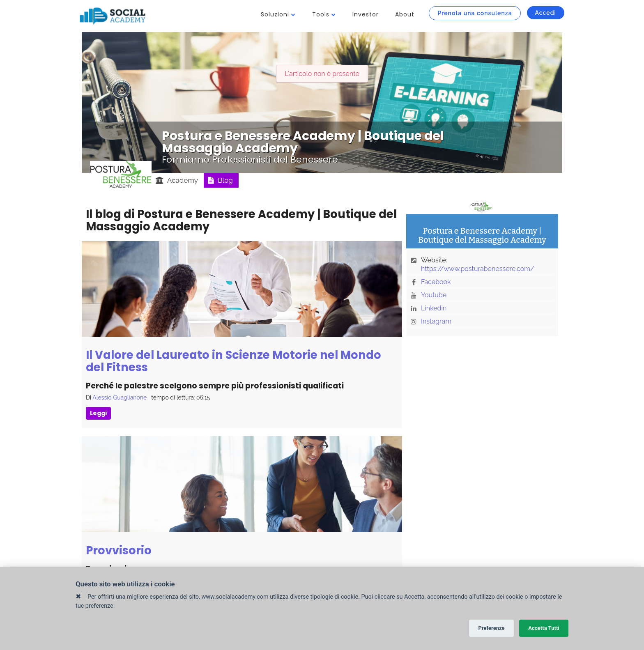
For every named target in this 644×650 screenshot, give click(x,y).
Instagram (436, 321)
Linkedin (434, 308)
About (405, 14)
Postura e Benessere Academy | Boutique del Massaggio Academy (303, 142)
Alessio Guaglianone (120, 397)
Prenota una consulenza (475, 13)
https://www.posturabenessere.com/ (478, 269)
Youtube (434, 295)
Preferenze (491, 628)
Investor (366, 14)
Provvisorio (119, 550)
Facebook (436, 282)
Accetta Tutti (544, 628)
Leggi (98, 413)
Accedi (546, 13)
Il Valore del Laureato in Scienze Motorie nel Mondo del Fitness (233, 361)
